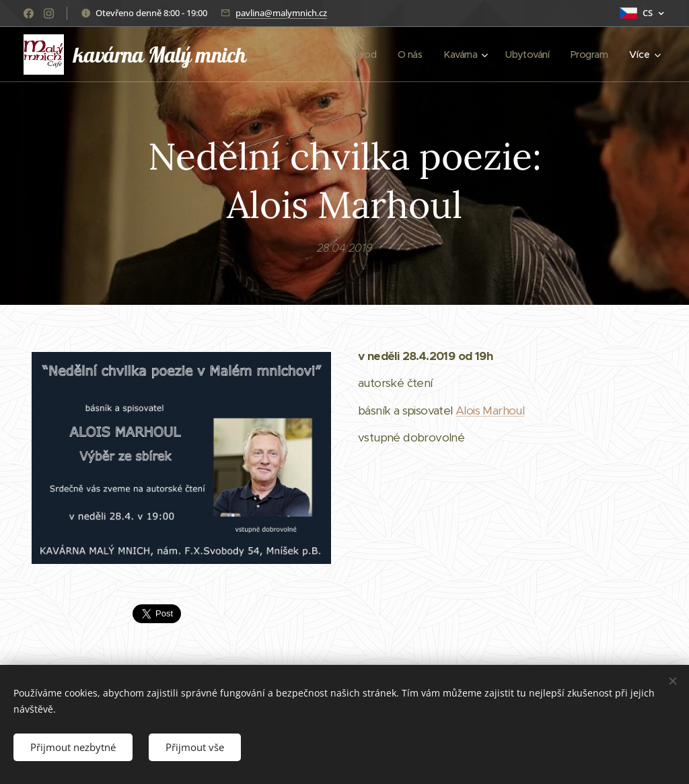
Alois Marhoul (490, 411)
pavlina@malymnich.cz (281, 13)
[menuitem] (357, 55)
